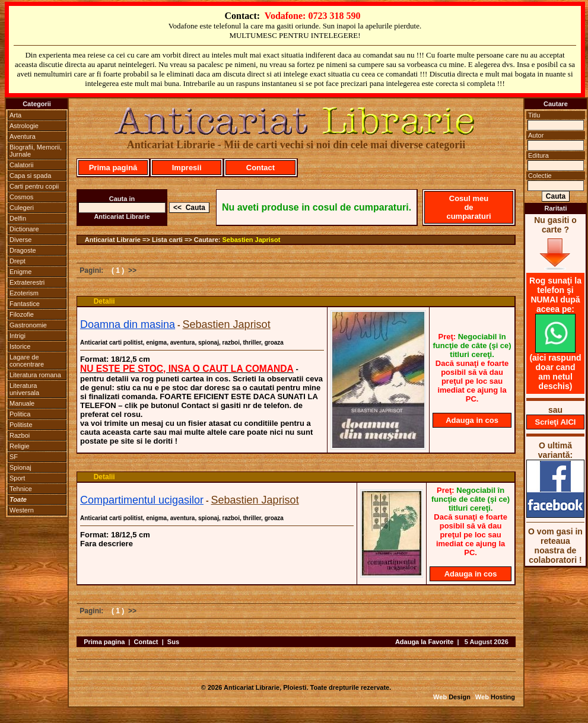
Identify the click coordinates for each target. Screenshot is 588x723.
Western (22, 510)
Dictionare (24, 229)
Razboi (20, 435)
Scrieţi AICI (556, 422)
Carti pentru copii (34, 186)
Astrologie (24, 126)
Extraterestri (27, 282)
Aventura (23, 136)
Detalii (104, 301)
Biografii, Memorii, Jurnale (36, 151)
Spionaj (20, 467)
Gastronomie (28, 325)
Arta (15, 115)
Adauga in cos (472, 420)
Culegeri (22, 208)
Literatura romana (35, 375)
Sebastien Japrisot (252, 240)
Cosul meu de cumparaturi (468, 207)
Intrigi (18, 336)
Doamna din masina (128, 324)
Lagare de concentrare (27, 361)
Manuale (22, 403)
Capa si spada (30, 176)
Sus (173, 642)
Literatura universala (24, 389)
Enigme (20, 272)
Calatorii (21, 165)
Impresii (187, 168)
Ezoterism (24, 293)
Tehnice (21, 489)
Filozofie (22, 314)
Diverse (20, 240)
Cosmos (21, 197)
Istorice (20, 346)
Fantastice (25, 304)
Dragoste (23, 250)
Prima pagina (104, 642)
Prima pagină (113, 168)
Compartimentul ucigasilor (142, 500)
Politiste (21, 425)
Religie (20, 446)
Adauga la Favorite (424, 642)
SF (14, 457)
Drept (18, 261)
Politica (20, 414)
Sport (17, 478)
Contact (260, 168)
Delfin (18, 218)
